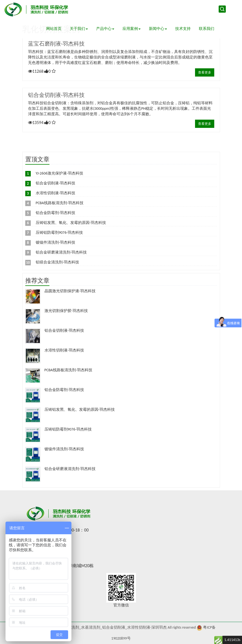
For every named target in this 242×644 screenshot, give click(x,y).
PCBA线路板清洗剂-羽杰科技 (60, 203)
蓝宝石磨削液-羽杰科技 (56, 44)
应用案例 (132, 29)
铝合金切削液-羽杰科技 (56, 95)
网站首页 (54, 29)
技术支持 (183, 29)
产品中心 (105, 29)
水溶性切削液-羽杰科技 (55, 193)
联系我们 (207, 29)
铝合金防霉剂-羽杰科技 (55, 213)
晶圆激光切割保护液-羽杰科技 (70, 291)
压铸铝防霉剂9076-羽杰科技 (59, 233)
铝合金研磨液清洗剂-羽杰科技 (61, 252)
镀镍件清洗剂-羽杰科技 (55, 242)
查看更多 (205, 72)
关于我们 (79, 29)
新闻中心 (158, 29)
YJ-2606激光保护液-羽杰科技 (59, 173)
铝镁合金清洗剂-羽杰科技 (57, 262)
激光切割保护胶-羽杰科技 (66, 311)
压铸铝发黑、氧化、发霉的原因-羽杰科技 (71, 223)
